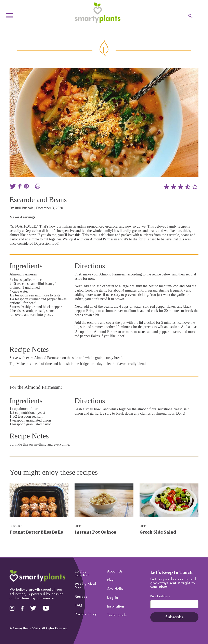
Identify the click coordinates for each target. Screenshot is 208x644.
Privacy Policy (86, 614)
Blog (111, 580)
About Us (115, 572)
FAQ (78, 606)
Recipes (81, 597)
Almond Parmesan (23, 274)
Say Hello (115, 589)
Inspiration (115, 607)
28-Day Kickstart (82, 574)
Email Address (160, 597)
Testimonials (117, 615)
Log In (112, 598)
